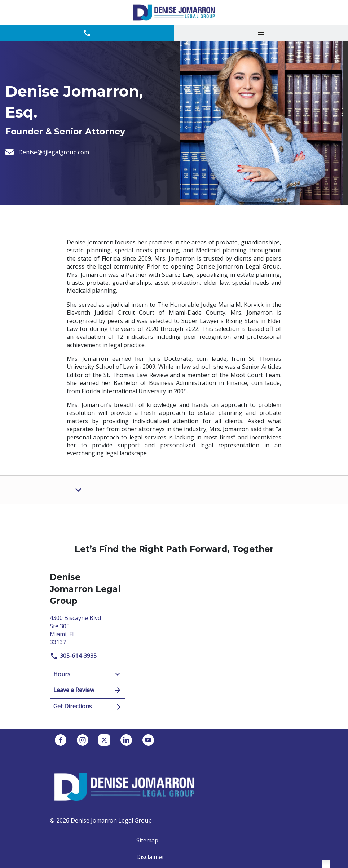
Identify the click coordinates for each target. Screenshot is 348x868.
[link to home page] (174, 12)
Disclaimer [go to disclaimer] (150, 857)
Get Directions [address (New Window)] (88, 707)
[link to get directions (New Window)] (88, 629)
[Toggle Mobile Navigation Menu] (261, 33)
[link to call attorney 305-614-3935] (87, 33)
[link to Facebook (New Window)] (61, 740)
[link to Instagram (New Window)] (83, 740)
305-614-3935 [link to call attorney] (73, 656)
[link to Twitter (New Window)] (104, 740)
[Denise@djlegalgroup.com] (54, 152)
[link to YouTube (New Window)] (148, 740)
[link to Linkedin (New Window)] (126, 740)
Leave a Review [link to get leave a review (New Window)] (88, 690)
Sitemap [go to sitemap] (147, 840)
